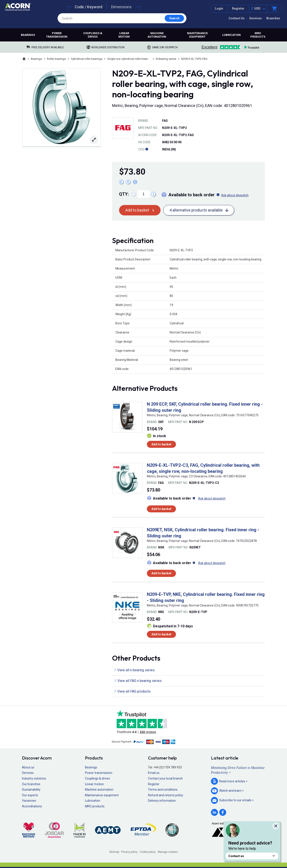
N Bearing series (166, 59)
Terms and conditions (163, 790)
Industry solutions (34, 778)
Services (255, 18)
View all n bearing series (136, 670)
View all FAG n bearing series (139, 681)
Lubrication (231, 35)
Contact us (252, 856)
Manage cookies (168, 852)
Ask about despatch (235, 195)
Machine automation (157, 35)
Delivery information (162, 801)
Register (238, 8)
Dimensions (121, 7)
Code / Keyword (89, 7)
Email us (154, 773)
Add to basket (137, 210)
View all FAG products (134, 691)
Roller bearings (56, 59)
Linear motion (124, 35)
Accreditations (32, 806)
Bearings (28, 35)
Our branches (31, 784)
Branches (273, 18)
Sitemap (114, 852)
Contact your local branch (165, 778)
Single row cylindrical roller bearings (129, 59)
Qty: (124, 194)
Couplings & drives (93, 35)
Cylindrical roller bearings (87, 59)
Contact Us (237, 18)
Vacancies (29, 801)
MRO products (258, 35)
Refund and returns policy (166, 795)
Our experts (30, 795)
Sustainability (31, 790)
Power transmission (57, 35)
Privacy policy (129, 852)
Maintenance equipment (197, 35)
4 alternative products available (196, 210)
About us (28, 767)
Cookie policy (148, 852)
